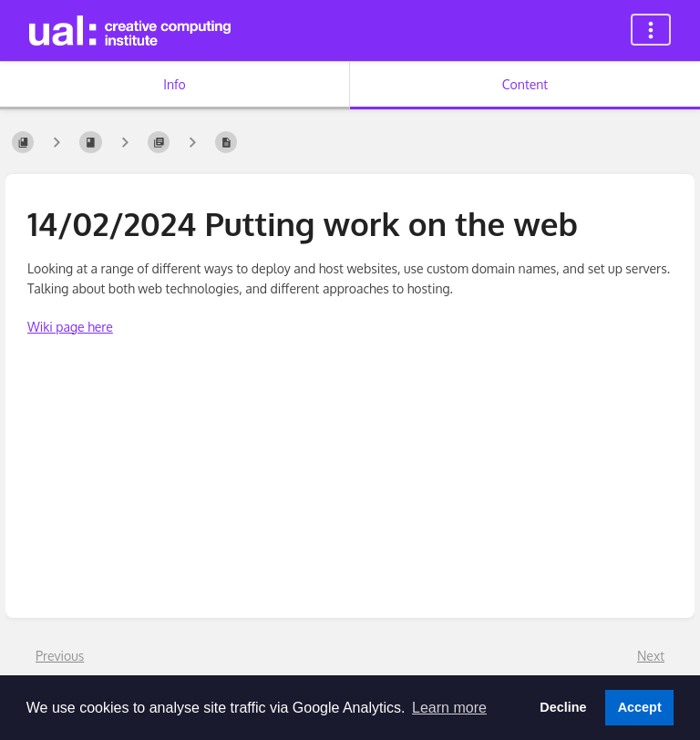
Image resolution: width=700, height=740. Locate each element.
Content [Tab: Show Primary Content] (525, 84)
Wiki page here (70, 327)
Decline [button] (563, 707)
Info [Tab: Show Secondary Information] (175, 84)
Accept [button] (640, 707)
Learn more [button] (449, 708)
